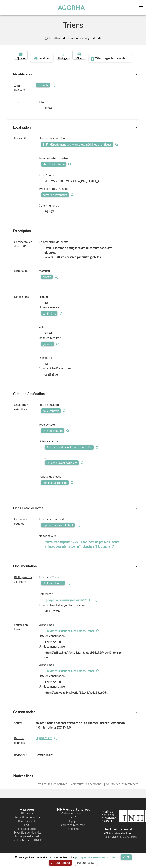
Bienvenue (27, 819)
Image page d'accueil (27, 842)
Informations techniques (27, 823)
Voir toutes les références (122, 790)
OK (126, 857)
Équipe (73, 827)
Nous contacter (27, 835)
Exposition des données (27, 838)
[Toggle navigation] (142, 8)
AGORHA (72, 8)
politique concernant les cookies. (96, 857)
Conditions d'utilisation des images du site (73, 38)
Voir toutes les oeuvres (53, 790)
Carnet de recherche (73, 831)
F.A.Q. (27, 831)
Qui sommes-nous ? (73, 819)
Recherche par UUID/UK (27, 846)
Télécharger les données (98, 64)
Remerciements (27, 827)
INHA (73, 823)
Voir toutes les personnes (87, 790)
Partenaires (73, 835)
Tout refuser (60, 863)
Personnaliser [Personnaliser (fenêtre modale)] (86, 863)
